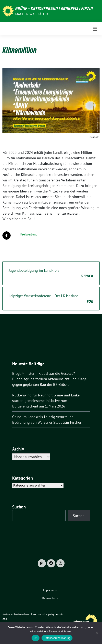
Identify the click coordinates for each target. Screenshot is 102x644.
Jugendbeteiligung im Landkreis (51, 273)
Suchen (19, 507)
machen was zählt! (32, 14)
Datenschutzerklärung (57, 638)
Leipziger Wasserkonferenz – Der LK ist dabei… (51, 299)
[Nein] (97, 633)
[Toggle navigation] (95, 29)
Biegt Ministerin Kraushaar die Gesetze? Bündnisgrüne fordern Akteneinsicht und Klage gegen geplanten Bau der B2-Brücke (49, 379)
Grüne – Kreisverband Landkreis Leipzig (54, 9)
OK (36, 638)
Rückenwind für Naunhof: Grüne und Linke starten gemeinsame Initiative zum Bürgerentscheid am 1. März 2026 (46, 401)
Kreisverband (29, 234)
